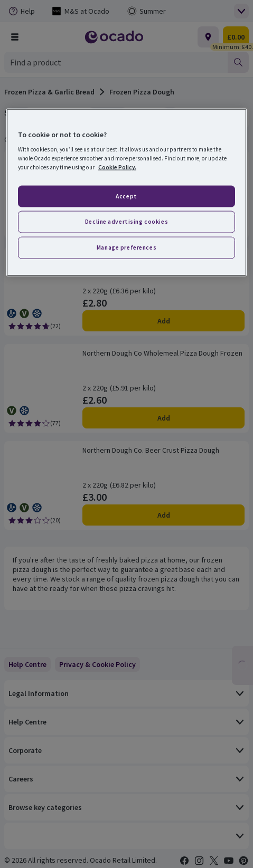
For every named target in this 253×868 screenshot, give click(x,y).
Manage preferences (126, 247)
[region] (126, 192)
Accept (126, 196)
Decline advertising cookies (126, 222)
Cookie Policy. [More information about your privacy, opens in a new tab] (117, 167)
